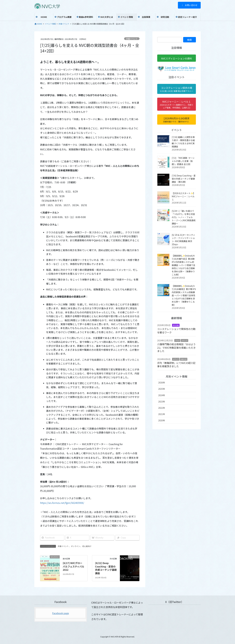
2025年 (162, 389)
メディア (184, 340)
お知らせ (184, 359)
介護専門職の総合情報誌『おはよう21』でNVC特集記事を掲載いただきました (176, 348)
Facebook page (61, 613)
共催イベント (132, 39)
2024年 (162, 395)
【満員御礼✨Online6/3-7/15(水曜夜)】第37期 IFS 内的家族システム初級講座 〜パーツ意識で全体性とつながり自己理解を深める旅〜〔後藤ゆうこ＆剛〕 (184, 295)
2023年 (162, 402)
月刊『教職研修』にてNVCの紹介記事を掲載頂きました (176, 365)
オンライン (75, 546)
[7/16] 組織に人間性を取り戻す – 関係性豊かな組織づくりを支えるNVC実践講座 (183, 142)
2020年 (162, 420)
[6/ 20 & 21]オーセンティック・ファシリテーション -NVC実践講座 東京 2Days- (183, 240)
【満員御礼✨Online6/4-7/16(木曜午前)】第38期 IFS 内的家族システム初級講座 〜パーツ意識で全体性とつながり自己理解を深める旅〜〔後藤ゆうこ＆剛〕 (184, 265)
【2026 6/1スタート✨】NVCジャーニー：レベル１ (183, 196)
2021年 (162, 414)
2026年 (162, 383)
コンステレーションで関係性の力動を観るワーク (176, 331)
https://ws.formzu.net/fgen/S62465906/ (62, 503)
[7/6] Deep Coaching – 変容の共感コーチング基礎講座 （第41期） (184, 179)
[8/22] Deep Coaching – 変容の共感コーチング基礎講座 (106, 568)
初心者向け (87, 546)
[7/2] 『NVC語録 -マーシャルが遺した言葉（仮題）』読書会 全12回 (183, 161)
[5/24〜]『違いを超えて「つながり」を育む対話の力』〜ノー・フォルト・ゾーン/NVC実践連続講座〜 (184, 217)
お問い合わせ (189, 5)
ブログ (177, 340)
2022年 (162, 408)
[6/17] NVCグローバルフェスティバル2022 (74, 566)
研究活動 (176, 325)
